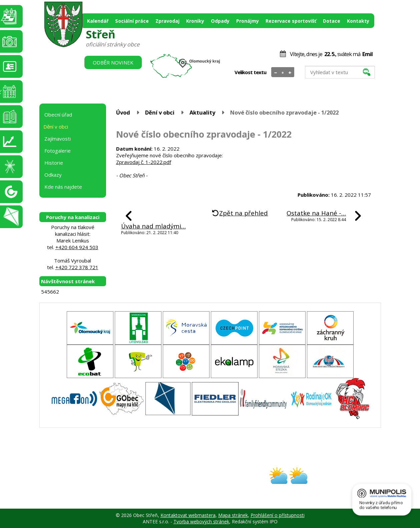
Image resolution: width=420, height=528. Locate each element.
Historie (54, 163)
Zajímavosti (58, 139)
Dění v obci (160, 112)
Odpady (220, 21)
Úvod (123, 112)
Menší (276, 72)
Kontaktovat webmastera (188, 515)
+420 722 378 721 (77, 267)
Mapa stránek (233, 515)
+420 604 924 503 (77, 247)
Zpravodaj (167, 21)
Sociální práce (132, 21)
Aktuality (202, 112)
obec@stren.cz (186, 481)
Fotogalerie (58, 151)
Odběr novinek (113, 62)
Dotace (332, 21)
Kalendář (98, 21)
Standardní (283, 72)
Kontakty (358, 21)
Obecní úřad (58, 115)
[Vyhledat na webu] (340, 72)
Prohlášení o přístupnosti (278, 515)
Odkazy (53, 175)
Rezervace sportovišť (291, 21)
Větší (290, 72)
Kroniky (195, 21)
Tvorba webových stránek (201, 521)
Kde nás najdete (63, 187)
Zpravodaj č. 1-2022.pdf (144, 162)
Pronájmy (248, 21)
